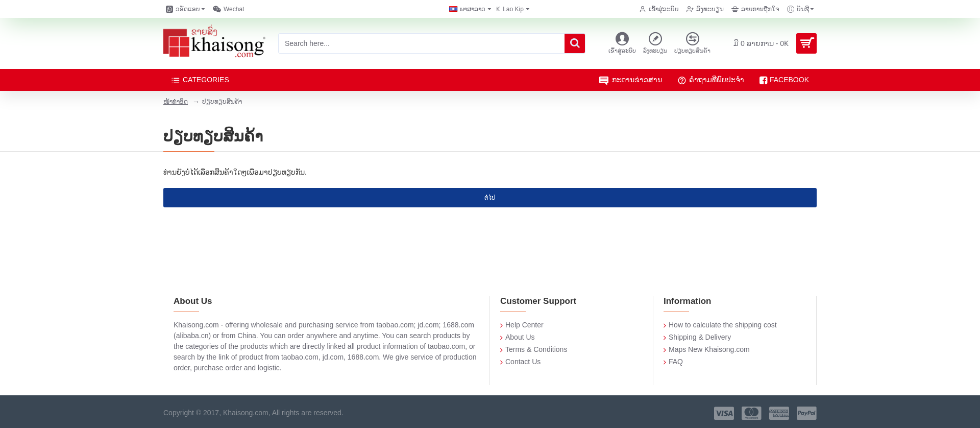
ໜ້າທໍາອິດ (176, 102)
